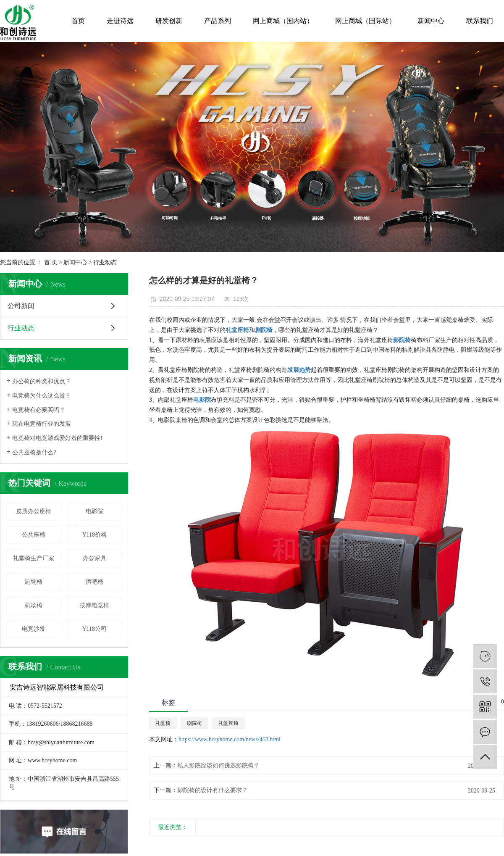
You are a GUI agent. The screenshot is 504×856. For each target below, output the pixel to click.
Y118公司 (94, 629)
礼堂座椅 (228, 723)
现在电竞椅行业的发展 (42, 424)
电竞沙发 (34, 629)
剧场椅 (34, 582)
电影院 (94, 511)
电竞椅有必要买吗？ (39, 410)
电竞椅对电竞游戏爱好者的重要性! (57, 438)
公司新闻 (21, 306)
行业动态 (105, 262)
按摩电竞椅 (94, 605)
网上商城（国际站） (365, 21)
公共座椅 (34, 535)
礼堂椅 (163, 723)
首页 (78, 21)
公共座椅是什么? (34, 452)
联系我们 (480, 21)
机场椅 (34, 605)
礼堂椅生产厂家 (34, 558)
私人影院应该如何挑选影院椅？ (218, 765)
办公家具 (94, 558)
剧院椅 (194, 723)
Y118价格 (94, 535)
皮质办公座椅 (34, 511)
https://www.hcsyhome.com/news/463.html (230, 739)
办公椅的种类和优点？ (42, 381)
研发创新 (169, 21)
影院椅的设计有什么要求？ (213, 790)
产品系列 (218, 21)
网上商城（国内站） (283, 21)
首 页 (51, 262)
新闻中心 (431, 21)
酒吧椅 (94, 582)
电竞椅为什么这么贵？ (42, 396)
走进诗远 (120, 21)
